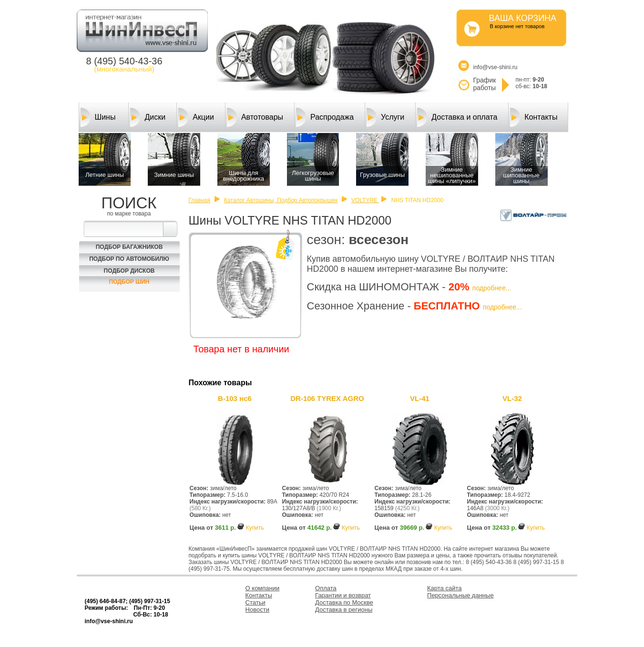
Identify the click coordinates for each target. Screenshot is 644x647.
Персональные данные (460, 595)
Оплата (326, 588)
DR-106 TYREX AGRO (327, 398)
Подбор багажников (129, 247)
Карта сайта (444, 588)
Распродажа (325, 117)
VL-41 (420, 398)
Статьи (256, 602)
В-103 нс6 (235, 398)
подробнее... (492, 288)
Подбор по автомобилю (129, 259)
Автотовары (255, 117)
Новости (257, 610)
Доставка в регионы (344, 610)
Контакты (534, 117)
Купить (255, 528)
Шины (98, 117)
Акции (196, 117)
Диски (148, 117)
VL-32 (512, 398)
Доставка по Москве (344, 602)
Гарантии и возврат (343, 595)
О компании (263, 588)
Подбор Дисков (129, 271)
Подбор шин (129, 282)
